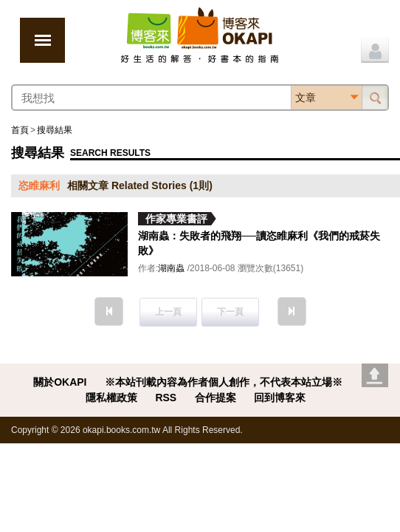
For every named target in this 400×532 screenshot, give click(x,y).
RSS (166, 398)
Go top (375, 375)
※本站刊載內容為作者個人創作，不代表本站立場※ (224, 382)
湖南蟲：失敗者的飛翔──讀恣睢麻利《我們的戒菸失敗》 (259, 243)
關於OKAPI (60, 382)
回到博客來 (280, 398)
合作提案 (215, 398)
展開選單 (42, 40)
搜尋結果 (55, 130)
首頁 (20, 130)
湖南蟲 (171, 268)
